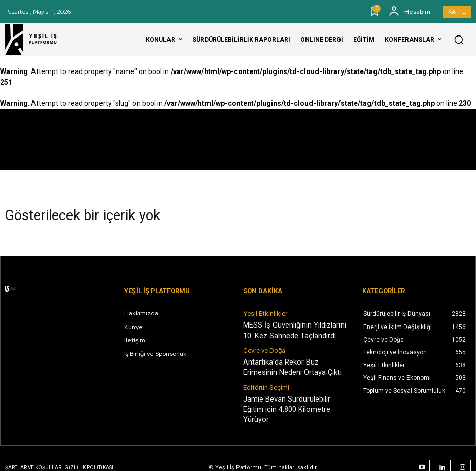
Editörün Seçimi (265, 381)
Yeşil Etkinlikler (264, 313)
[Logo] (38, 40)
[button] (459, 40)
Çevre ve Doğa (263, 347)
